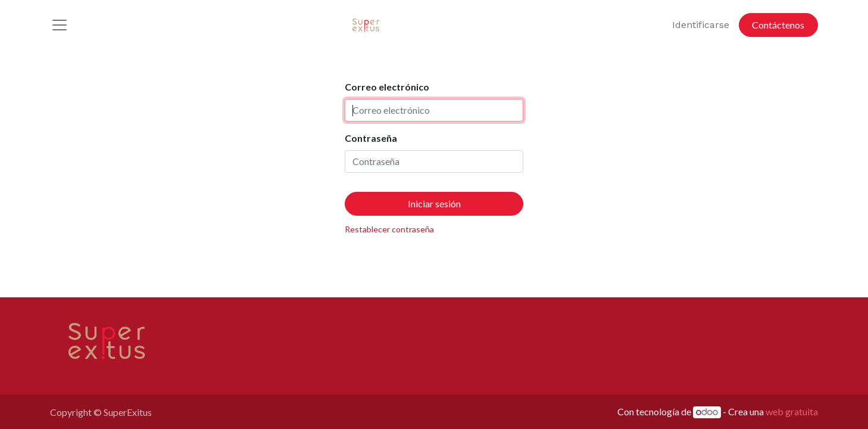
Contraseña (371, 138)
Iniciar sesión (434, 203)
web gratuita (792, 411)
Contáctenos (778, 25)
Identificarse (701, 25)
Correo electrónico (387, 87)
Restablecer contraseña (389, 229)
